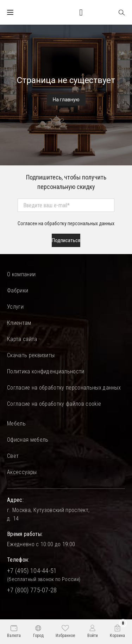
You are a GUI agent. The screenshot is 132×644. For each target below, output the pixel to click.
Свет (13, 456)
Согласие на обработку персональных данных (64, 388)
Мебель (16, 424)
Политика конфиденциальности (46, 371)
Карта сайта (22, 339)
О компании (21, 274)
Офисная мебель (28, 440)
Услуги (15, 307)
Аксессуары (22, 472)
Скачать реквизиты (31, 355)
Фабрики (18, 291)
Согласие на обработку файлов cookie (54, 404)
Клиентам (19, 323)
